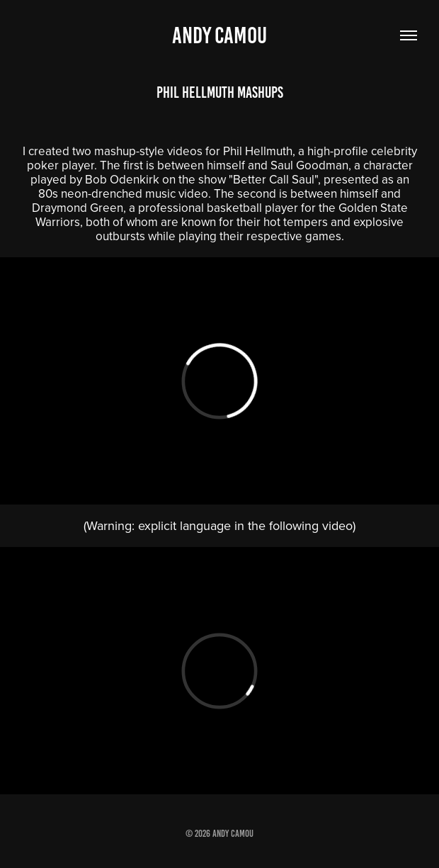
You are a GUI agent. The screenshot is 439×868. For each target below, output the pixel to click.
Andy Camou (219, 35)
